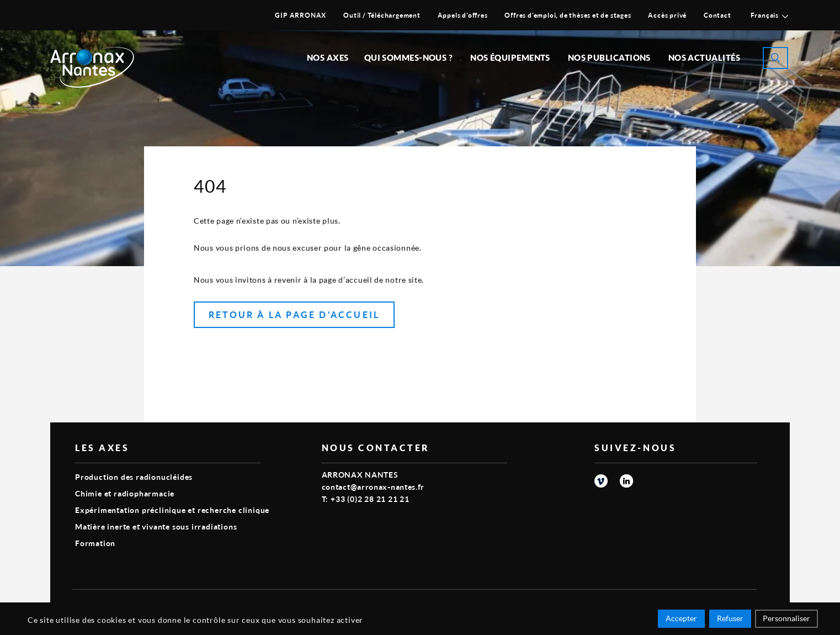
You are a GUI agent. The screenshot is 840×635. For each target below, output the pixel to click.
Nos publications (609, 57)
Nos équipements (510, 57)
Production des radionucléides (134, 477)
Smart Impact (732, 605)
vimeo (601, 481)
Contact (717, 15)
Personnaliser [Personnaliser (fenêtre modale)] (786, 620)
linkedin (626, 481)
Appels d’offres (463, 15)
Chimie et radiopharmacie (125, 493)
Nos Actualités (704, 57)
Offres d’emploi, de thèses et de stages (568, 15)
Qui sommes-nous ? (409, 57)
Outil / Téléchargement (382, 15)
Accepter (681, 620)
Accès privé (667, 15)
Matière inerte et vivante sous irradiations (156, 526)
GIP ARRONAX (301, 15)
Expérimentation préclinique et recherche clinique (172, 510)
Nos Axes (328, 57)
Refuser (730, 620)
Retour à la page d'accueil (294, 314)
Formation (95, 543)
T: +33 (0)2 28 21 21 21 (366, 499)
